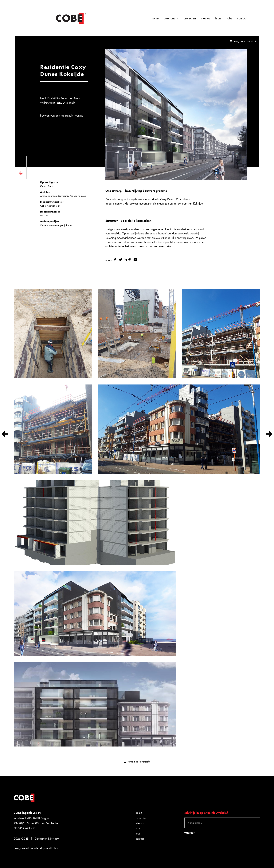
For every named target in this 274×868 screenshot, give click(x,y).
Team (218, 18)
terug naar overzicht (245, 41)
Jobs (229, 18)
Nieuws (205, 18)
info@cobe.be (50, 823)
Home (155, 18)
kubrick (56, 848)
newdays (28, 848)
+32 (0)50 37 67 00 (26, 823)
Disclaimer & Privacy (47, 839)
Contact (242, 18)
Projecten (190, 18)
